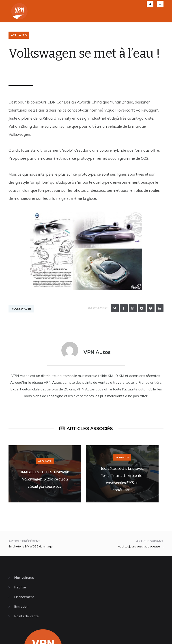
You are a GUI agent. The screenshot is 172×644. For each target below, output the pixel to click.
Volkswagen (21, 309)
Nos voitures (24, 578)
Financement (24, 597)
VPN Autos (21, 71)
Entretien (21, 607)
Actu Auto (19, 35)
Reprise (20, 587)
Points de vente (26, 616)
